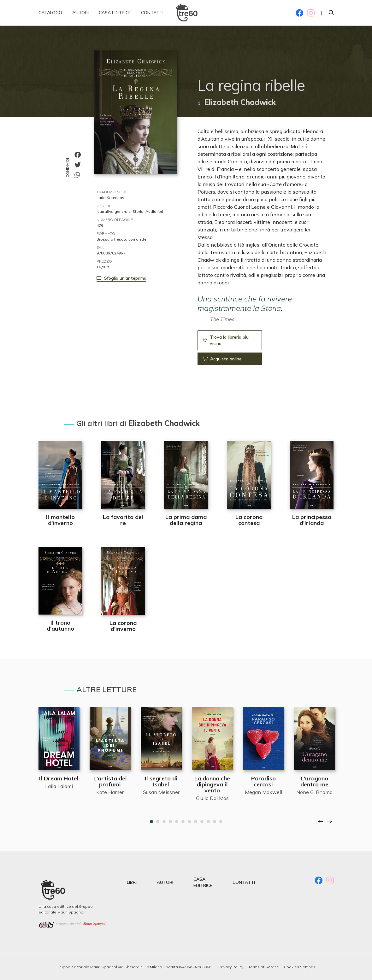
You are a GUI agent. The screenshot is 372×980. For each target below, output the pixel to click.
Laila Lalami (59, 786)
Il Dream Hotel (59, 778)
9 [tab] (202, 822)
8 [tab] (196, 822)
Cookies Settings (300, 967)
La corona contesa (249, 520)
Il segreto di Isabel (161, 781)
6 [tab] (183, 822)
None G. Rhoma (314, 792)
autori (165, 882)
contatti (244, 882)
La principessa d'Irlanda (312, 520)
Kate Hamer (110, 792)
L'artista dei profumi (110, 781)
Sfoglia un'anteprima (121, 278)
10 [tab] (208, 822)
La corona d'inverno (123, 626)
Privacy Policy (231, 967)
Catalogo (50, 16)
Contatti (152, 16)
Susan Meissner (161, 792)
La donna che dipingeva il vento (212, 784)
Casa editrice (115, 16)
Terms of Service (264, 967)
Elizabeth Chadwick (240, 102)
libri (132, 882)
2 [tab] (158, 822)
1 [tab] (151, 822)
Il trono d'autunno (60, 626)
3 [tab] (164, 822)
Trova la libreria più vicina (226, 340)
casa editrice (203, 882)
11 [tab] (215, 822)
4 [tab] (170, 822)
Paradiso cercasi (263, 781)
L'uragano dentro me (314, 781)
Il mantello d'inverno (60, 520)
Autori (80, 16)
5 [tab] (177, 822)
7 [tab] (189, 822)
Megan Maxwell (263, 792)
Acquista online (222, 359)
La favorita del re (123, 520)
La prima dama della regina (186, 520)
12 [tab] (221, 822)
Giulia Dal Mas (212, 798)
